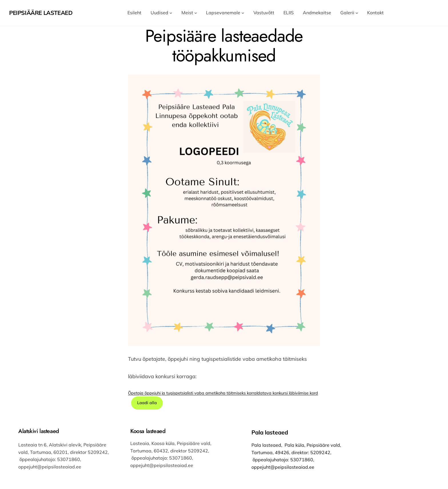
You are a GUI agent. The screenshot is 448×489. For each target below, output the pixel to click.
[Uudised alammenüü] (171, 13)
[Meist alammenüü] (196, 13)
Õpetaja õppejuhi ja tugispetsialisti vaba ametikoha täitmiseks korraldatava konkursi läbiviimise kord (223, 393)
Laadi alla (147, 403)
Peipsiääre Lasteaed (41, 13)
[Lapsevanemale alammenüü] (243, 13)
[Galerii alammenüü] (357, 13)
